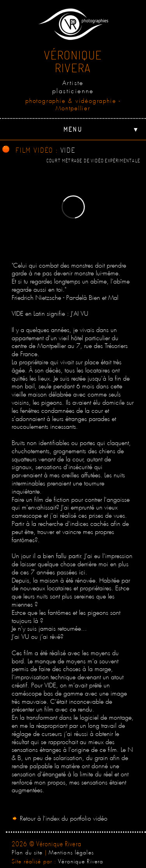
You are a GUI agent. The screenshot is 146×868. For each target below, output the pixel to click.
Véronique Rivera (81, 860)
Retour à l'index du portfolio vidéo (60, 817)
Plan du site (27, 851)
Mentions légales (71, 851)
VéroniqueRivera (73, 61)
